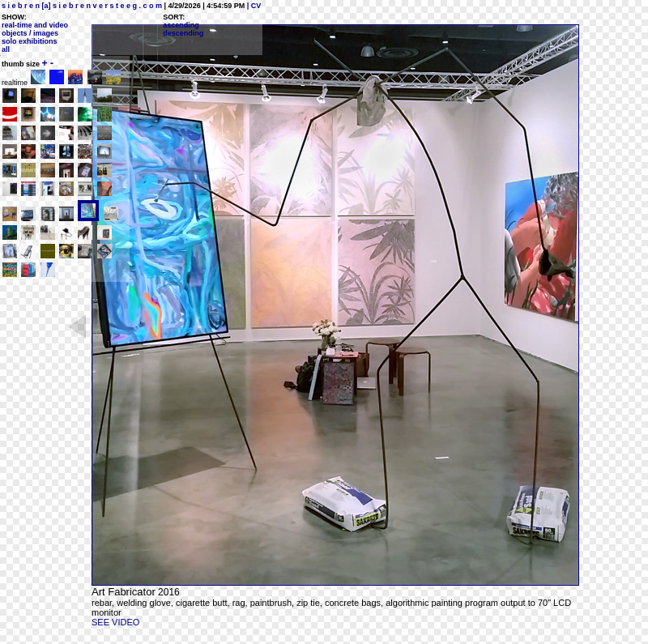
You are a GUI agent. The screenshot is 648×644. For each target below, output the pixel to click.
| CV (253, 6)
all (6, 49)
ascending (181, 25)
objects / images (30, 33)
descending (183, 33)
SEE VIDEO (115, 622)
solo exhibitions (30, 41)
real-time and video (35, 25)
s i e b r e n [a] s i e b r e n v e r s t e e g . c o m (82, 6)
